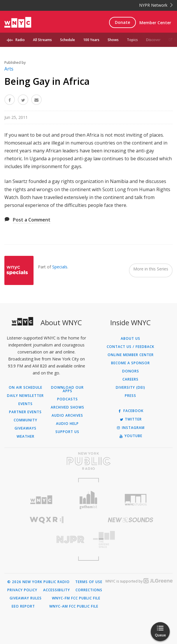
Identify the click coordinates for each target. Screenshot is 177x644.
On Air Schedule (26, 388)
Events (26, 404)
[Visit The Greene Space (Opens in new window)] (131, 540)
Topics (132, 40)
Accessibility (57, 590)
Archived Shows (68, 407)
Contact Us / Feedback (130, 347)
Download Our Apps (67, 389)
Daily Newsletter (25, 396)
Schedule (68, 40)
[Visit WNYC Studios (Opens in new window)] (136, 500)
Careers (130, 379)
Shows (113, 40)
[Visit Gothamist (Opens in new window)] (89, 500)
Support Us (67, 432)
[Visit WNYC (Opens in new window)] (41, 500)
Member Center (155, 23)
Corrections (89, 590)
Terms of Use (89, 582)
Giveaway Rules (26, 598)
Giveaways (26, 428)
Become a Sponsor (130, 363)
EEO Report (23, 606)
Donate (122, 22)
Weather (26, 437)
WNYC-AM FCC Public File (74, 606)
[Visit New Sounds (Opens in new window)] (131, 520)
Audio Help (67, 424)
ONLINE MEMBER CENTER (131, 355)
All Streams (42, 40)
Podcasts (68, 399)
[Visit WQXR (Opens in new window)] (47, 520)
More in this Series (151, 269)
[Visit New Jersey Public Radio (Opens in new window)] (47, 540)
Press (130, 396)
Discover (153, 40)
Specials (60, 267)
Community (26, 420)
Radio (20, 40)
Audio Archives (67, 416)
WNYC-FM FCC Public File (76, 598)
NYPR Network (156, 5)
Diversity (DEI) (130, 388)
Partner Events (25, 412)
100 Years (91, 40)
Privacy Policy (22, 590)
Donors (131, 371)
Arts (9, 69)
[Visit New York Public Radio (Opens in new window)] (88, 461)
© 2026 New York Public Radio (38, 582)
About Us (130, 339)
